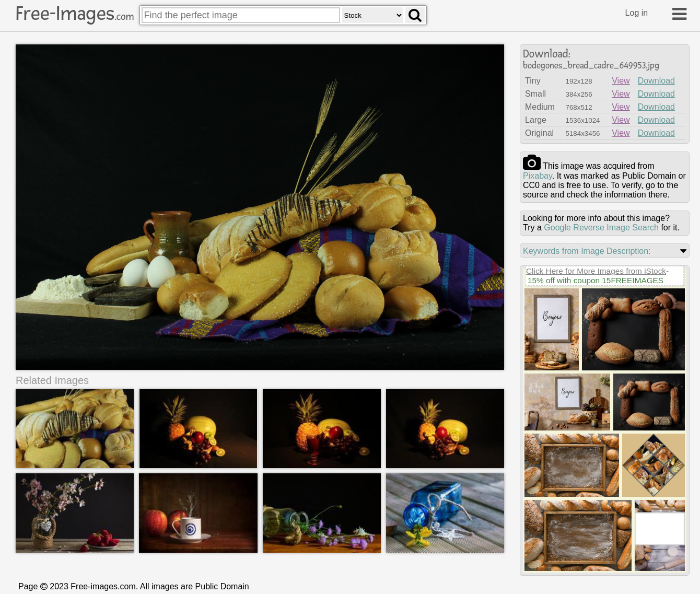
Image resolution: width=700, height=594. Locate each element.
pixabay (538, 176)
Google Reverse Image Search (601, 228)
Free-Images (75, 14)
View (621, 81)
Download (656, 81)
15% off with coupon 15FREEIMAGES (596, 280)
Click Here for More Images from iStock (596, 271)
